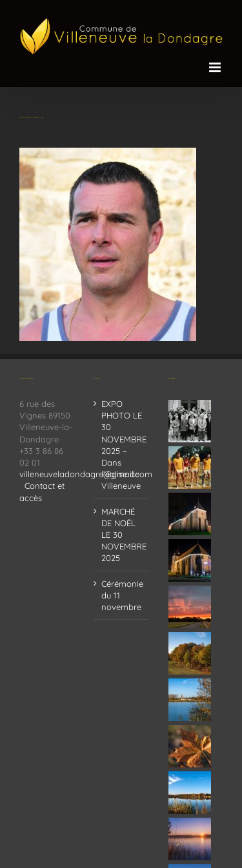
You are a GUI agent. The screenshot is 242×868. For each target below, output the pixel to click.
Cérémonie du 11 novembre (122, 595)
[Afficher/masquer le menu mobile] (216, 67)
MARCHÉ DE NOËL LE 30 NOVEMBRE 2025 (122, 535)
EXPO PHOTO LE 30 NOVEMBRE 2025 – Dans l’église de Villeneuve (122, 445)
